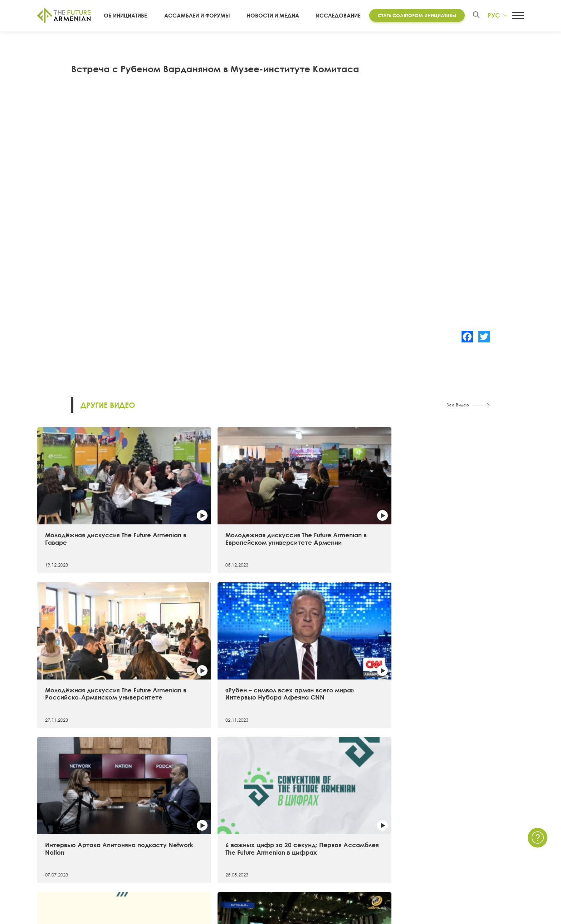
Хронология (53, 843)
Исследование (336, 16)
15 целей (49, 830)
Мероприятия (346, 830)
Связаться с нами (460, 817)
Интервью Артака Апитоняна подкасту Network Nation (90, 636)
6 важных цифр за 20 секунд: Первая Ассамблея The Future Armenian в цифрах (216, 639)
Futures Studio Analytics (191, 830)
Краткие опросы (350, 868)
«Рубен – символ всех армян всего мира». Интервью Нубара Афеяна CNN (463, 508)
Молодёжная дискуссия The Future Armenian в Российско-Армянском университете (340, 508)
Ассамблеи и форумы (206, 16)
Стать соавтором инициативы (414, 15)
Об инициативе (140, 16)
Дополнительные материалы (200, 843)
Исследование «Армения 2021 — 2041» (213, 817)
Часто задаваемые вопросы (475, 843)
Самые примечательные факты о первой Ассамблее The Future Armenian (338, 639)
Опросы (339, 855)
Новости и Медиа (276, 16)
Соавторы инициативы (67, 855)
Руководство (54, 868)
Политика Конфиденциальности (480, 830)
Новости (339, 817)
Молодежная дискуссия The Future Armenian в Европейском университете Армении (218, 508)
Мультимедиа (347, 843)
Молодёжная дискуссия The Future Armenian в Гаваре (88, 504)
